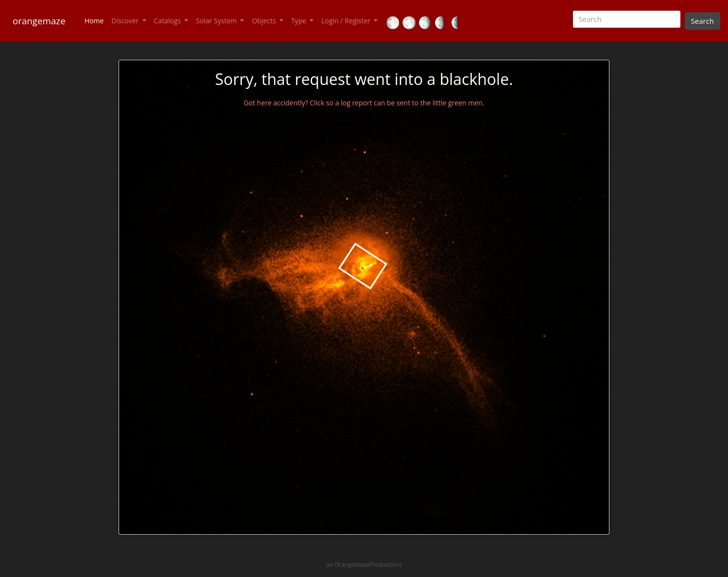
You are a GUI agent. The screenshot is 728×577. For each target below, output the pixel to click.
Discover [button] (126, 21)
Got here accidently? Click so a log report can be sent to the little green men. (364, 103)
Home (96, 20)
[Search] (627, 19)
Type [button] (300, 21)
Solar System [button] (217, 21)
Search (703, 21)
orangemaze (39, 21)
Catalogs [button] (168, 21)
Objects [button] (265, 21)
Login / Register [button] (347, 21)
